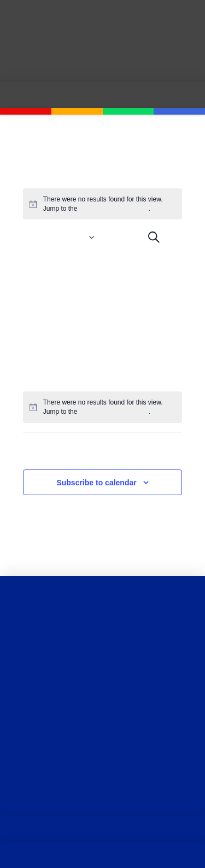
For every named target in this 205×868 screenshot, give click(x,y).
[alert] (102, 407)
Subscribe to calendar (96, 483)
